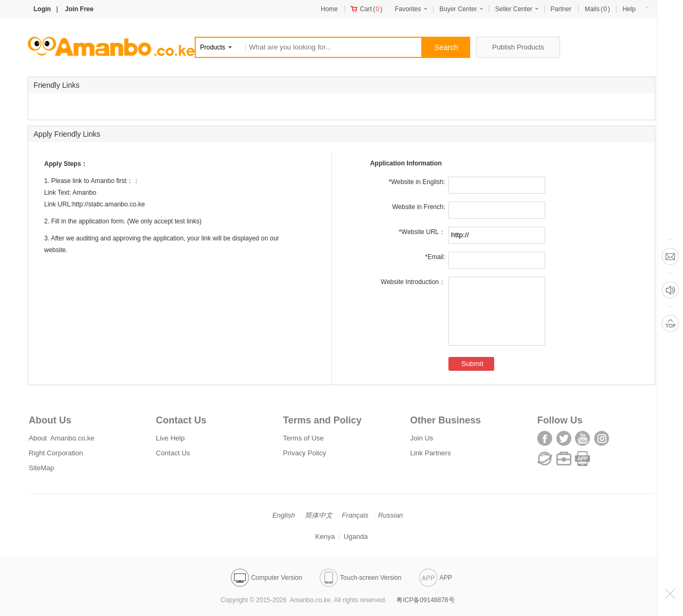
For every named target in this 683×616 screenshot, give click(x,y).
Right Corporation (56, 453)
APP (436, 578)
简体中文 (319, 515)
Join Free (79, 9)
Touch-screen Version (360, 578)
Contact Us (173, 453)
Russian (391, 515)
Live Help (170, 438)
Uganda (356, 536)
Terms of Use (303, 438)
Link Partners (431, 453)
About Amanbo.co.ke (62, 438)
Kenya (325, 536)
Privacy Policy (305, 453)
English (284, 515)
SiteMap (41, 468)
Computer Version (266, 578)
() (367, 9)
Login (42, 9)
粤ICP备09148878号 (425, 600)
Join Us (422, 438)
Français (355, 515)
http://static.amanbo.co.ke (109, 204)
